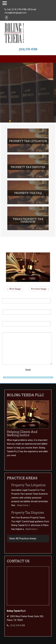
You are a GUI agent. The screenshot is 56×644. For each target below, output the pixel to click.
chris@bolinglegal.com (16, 13)
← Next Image (14, 289)
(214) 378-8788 (19, 9)
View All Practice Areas (23, 538)
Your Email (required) (27, 310)
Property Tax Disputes (28, 513)
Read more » (24, 505)
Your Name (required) (27, 299)
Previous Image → (40, 289)
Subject (27, 322)
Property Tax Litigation (29, 485)
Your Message (27, 347)
